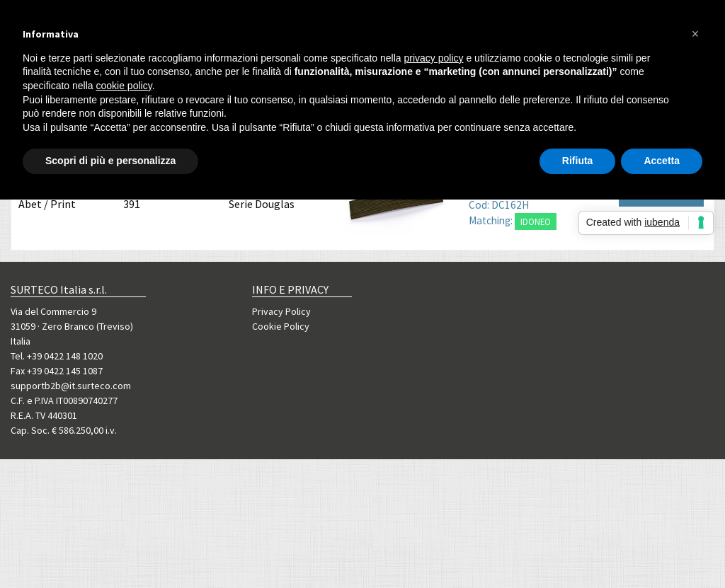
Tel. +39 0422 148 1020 (57, 356)
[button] (695, 34)
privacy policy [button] (434, 58)
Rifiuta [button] (578, 161)
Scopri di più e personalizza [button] (110, 161)
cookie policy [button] (124, 86)
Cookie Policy (281, 326)
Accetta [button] (662, 161)
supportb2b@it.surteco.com (71, 386)
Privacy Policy (281, 311)
